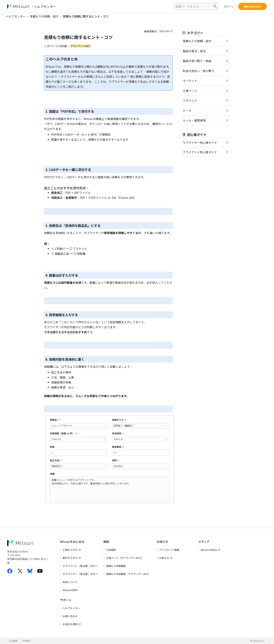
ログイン (229, 6)
